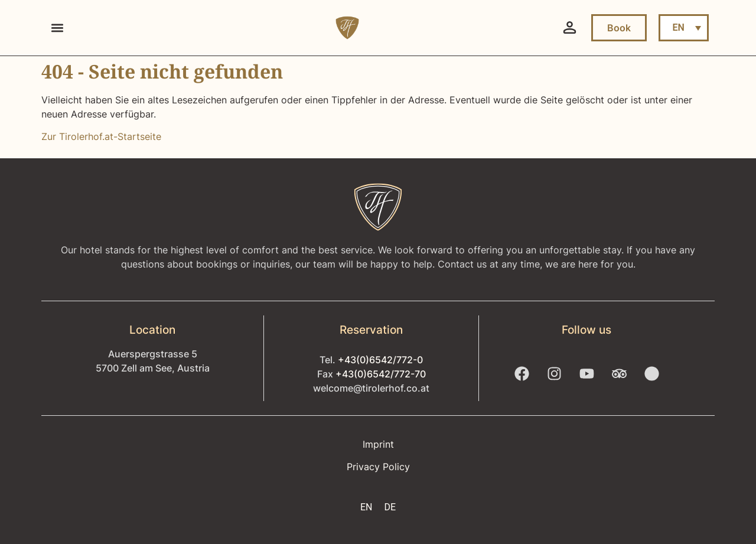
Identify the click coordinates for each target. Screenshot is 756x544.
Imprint (378, 444)
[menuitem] (684, 28)
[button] (57, 28)
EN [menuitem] (678, 27)
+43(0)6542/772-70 (381, 374)
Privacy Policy (378, 467)
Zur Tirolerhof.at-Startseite (101, 136)
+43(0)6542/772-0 (380, 360)
